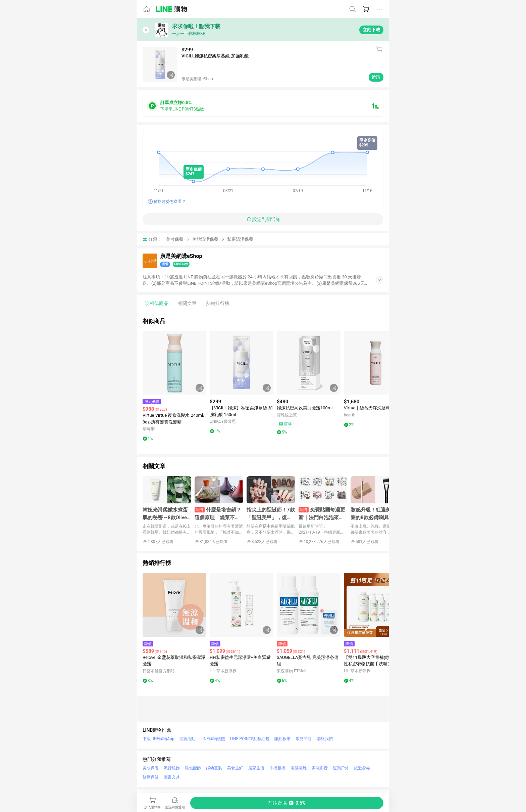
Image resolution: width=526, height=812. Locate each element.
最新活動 (187, 739)
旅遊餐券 (362, 768)
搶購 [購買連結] (376, 77)
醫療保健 (151, 777)
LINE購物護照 (213, 739)
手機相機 (277, 768)
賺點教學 (282, 739)
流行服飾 (172, 768)
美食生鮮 (235, 768)
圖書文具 (172, 777)
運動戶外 (341, 768)
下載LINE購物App (158, 739)
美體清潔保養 (205, 239)
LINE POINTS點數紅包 (250, 739)
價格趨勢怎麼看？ (170, 201)
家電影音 (320, 768)
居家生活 (256, 768)
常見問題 (304, 739)
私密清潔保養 (240, 239)
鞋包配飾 (193, 768)
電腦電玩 (299, 768)
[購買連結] (287, 803)
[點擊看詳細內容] (174, 363)
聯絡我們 (325, 739)
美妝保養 (175, 239)
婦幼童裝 (214, 768)
